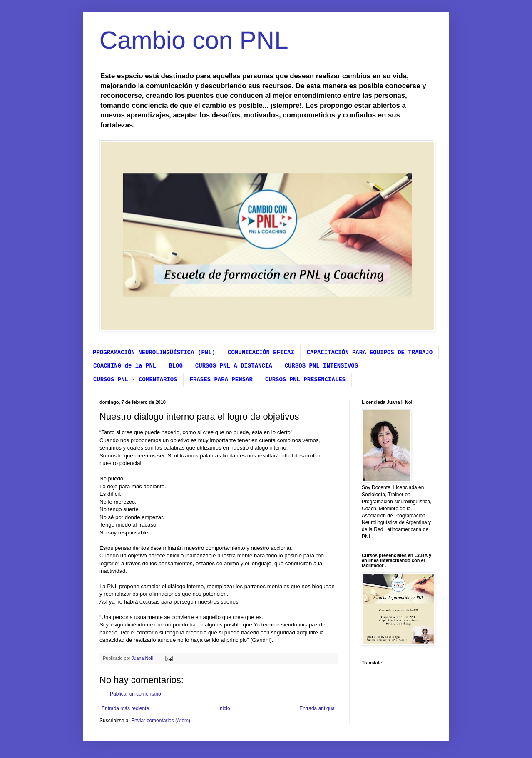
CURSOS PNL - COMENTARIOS (135, 380)
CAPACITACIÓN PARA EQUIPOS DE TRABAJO (370, 353)
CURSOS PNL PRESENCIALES (305, 380)
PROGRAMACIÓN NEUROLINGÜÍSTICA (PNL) (154, 353)
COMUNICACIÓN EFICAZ (261, 353)
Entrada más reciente (125, 708)
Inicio (224, 708)
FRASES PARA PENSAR (221, 380)
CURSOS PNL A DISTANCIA (234, 366)
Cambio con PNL (194, 40)
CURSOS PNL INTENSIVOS (321, 366)
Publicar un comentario (135, 694)
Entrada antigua (317, 708)
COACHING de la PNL (125, 366)
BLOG (176, 366)
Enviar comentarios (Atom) (161, 721)
